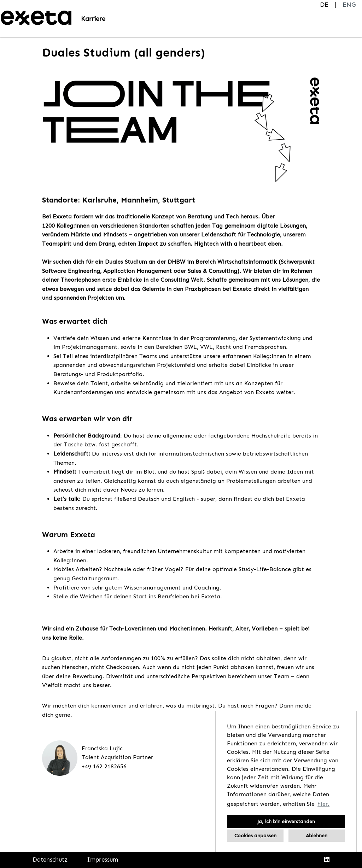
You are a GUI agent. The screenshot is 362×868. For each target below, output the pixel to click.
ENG (349, 5)
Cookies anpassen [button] (255, 835)
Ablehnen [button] (317, 835)
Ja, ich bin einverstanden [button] (286, 821)
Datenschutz (50, 860)
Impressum (103, 860)
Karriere (93, 19)
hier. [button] (323, 804)
